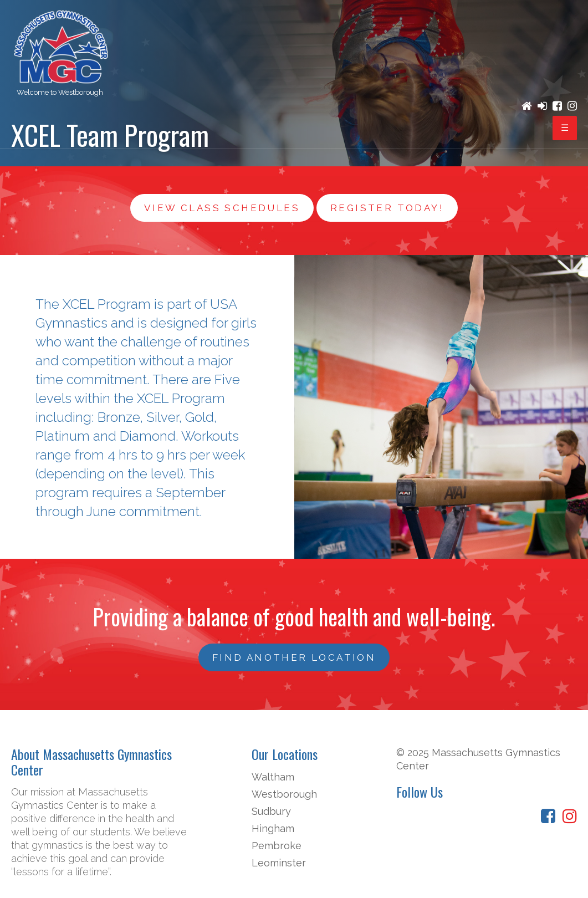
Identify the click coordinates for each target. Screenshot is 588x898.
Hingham (273, 828)
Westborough (284, 794)
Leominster (279, 863)
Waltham (273, 777)
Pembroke (277, 846)
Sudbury (271, 811)
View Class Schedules (222, 208)
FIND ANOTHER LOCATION (294, 657)
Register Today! (387, 208)
